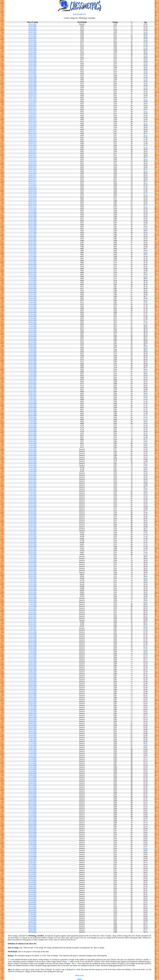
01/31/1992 (33, 497)
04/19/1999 (33, 684)
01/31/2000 (33, 765)
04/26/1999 (33, 686)
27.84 (146, 48)
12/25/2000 (33, 858)
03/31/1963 (33, 36)
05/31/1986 (33, 362)
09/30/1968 (33, 80)
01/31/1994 (33, 537)
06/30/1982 (33, 268)
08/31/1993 (33, 529)
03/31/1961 (33, 24)
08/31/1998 (33, 646)
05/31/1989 (33, 433)
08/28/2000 (33, 825)
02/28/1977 (33, 175)
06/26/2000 (33, 807)
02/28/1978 (33, 187)
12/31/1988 (33, 423)
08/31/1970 (33, 98)
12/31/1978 (33, 197)
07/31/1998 (33, 644)
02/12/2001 (33, 872)
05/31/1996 (33, 592)
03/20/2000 (33, 779)
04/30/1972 (33, 117)
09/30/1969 (33, 88)
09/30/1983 (33, 298)
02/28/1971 (33, 104)
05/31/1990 (33, 457)
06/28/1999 (33, 703)
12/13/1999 (33, 751)
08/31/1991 (33, 487)
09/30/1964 (33, 48)
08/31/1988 (33, 415)
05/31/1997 (33, 616)
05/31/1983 (33, 290)
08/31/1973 (33, 133)
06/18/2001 (33, 908)
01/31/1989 (33, 425)
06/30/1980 (33, 221)
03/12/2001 (33, 880)
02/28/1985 (33, 332)
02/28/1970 (33, 92)
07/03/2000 (33, 809)
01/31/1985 (33, 330)
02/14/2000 (33, 769)
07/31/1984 (33, 318)
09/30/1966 (33, 64)
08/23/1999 (33, 719)
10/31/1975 (33, 159)
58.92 (146, 578)
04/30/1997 (33, 614)
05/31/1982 (33, 266)
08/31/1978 (33, 193)
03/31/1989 (33, 429)
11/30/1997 (32, 628)
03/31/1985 (33, 334)
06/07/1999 (33, 698)
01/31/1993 (33, 515)
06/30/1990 (33, 459)
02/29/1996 (33, 586)
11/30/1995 (32, 580)
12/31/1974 (33, 149)
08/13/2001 (33, 924)
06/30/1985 (33, 340)
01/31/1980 (33, 211)
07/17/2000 (33, 813)
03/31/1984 (33, 310)
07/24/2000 (33, 815)
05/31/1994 (33, 545)
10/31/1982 (33, 276)
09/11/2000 (32, 829)
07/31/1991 (33, 485)
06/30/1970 (33, 96)
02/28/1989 (33, 427)
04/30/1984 (33, 312)
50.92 (146, 396)
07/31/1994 (33, 549)
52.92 (146, 443)
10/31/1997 (33, 626)
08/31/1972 (33, 121)
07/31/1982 (33, 270)
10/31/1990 (33, 467)
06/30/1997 (33, 618)
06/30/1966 (33, 62)
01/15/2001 (33, 864)
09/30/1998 (33, 648)
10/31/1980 (33, 229)
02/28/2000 (33, 773)
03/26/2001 (33, 884)
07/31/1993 (33, 527)
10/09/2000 (33, 837)
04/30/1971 (33, 106)
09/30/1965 (33, 56)
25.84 (146, 32)
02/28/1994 (33, 539)
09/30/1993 (33, 531)
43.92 (146, 229)
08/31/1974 (33, 145)
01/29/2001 (33, 868)
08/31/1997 (33, 622)
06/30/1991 (33, 483)
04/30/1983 (33, 288)
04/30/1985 (33, 336)
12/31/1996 (33, 606)
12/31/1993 (33, 535)
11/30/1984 (32, 326)
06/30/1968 (33, 78)
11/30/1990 (32, 469)
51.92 (146, 419)
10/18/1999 (33, 735)
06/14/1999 (33, 700)
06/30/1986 (33, 364)
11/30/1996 (32, 604)
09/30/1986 (33, 370)
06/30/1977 (33, 179)
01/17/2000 (33, 761)
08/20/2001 (33, 926)
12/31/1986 (33, 376)
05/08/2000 (33, 793)
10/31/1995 (33, 578)
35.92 (146, 123)
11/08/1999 (32, 741)
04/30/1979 (33, 201)
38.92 (146, 159)
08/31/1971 (33, 110)
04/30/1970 (33, 94)
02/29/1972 (33, 115)
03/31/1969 (33, 84)
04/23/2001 (33, 892)
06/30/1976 (33, 167)
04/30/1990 (33, 455)
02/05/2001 (33, 870)
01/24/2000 (33, 763)
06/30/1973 (33, 131)
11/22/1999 (32, 745)
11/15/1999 (32, 743)
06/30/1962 (33, 30)
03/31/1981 (33, 239)
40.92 (146, 183)
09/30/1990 (33, 465)
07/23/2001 (33, 918)
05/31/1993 (33, 523)
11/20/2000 (32, 849)
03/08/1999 (33, 672)
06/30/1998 (33, 642)
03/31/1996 (33, 588)
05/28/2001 (33, 902)
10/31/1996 (33, 602)
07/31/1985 (33, 342)
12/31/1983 (33, 304)
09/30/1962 (33, 32)
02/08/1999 (33, 664)
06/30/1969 (33, 86)
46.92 (146, 300)
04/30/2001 (33, 894)
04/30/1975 (33, 153)
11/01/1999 (32, 739)
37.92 (146, 147)
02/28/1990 (33, 451)
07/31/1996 (33, 596)
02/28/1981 (33, 237)
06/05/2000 (33, 801)
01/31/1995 (33, 560)
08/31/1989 (33, 439)
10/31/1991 (33, 491)
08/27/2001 (33, 928)
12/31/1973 (33, 137)
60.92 (146, 626)
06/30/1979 (33, 203)
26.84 (146, 40)
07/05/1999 (33, 705)
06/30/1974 (33, 143)
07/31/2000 (33, 817)
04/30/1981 (33, 241)
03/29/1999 (33, 678)
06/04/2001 (33, 904)
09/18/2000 (33, 831)
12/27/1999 (33, 755)
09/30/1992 (33, 513)
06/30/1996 (33, 594)
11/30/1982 (32, 278)
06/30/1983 (33, 292)
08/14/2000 (33, 821)
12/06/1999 (33, 749)
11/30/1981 (32, 255)
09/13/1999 (33, 725)
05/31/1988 (33, 409)
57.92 (146, 555)
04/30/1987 (33, 384)
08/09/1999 (33, 715)
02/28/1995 (33, 562)
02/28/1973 (33, 127)
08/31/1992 (33, 511)
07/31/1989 (33, 437)
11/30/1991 (32, 493)
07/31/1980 (33, 223)
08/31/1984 (33, 320)
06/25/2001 (33, 910)
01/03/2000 (33, 757)
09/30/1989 (33, 441)
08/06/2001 (33, 922)
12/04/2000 (33, 852)
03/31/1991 (33, 477)
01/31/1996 (33, 584)
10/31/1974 (33, 147)
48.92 (146, 348)
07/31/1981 (33, 247)
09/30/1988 (33, 417)
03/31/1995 (33, 564)
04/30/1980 (33, 217)
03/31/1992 (33, 501)
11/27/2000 (32, 850)
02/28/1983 (33, 284)
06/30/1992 (33, 507)
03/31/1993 (33, 519)
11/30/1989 (32, 445)
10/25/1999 (33, 737)
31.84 (146, 80)
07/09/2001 (33, 914)
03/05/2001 (33, 878)
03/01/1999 (33, 670)
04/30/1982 (33, 264)
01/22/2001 (33, 866)
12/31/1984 (33, 328)
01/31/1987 (33, 378)
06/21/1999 (33, 702)
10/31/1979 (33, 207)
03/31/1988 (33, 406)
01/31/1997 (33, 608)
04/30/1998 (33, 638)
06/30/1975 (33, 155)
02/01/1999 (33, 662)
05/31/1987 (33, 386)
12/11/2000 (32, 854)
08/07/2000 (33, 819)
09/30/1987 (33, 394)
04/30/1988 (33, 408)
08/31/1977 (33, 181)
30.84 (146, 72)
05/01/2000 (33, 791)
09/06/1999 (33, 723)
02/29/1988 (33, 404)
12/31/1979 (33, 209)
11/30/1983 (32, 302)
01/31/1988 (33, 402)
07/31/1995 (33, 572)
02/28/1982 (33, 261)
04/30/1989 (33, 431)
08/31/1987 (33, 392)
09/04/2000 (33, 827)
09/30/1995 (33, 576)
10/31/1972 (33, 123)
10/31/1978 (33, 195)
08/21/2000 (33, 823)
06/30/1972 (33, 119)
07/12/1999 (33, 707)
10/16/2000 (33, 839)
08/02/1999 (33, 713)
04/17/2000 (33, 787)
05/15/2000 (33, 795)
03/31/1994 (33, 541)
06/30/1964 (33, 46)
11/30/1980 (32, 231)
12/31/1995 (33, 582)
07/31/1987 (33, 390)
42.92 (146, 207)
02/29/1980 (33, 213)
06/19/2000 (33, 805)
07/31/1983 (33, 294)
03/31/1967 (33, 68)
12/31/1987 (33, 400)
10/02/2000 (33, 835)
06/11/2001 (32, 906)
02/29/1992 (33, 499)
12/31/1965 (33, 58)
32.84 (146, 88)
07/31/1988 (33, 413)
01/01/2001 (33, 860)
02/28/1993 (33, 517)
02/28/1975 (33, 151)
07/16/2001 (33, 916)
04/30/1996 (33, 590)
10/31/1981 (33, 253)
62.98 (146, 745)
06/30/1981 (33, 245)
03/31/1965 (33, 52)
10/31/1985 (33, 348)
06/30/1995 (33, 570)
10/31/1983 (33, 300)
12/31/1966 (33, 66)
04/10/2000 (33, 785)
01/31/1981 (33, 235)
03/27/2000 (33, 781)
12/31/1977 (33, 185)
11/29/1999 (32, 747)
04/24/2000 (33, 789)
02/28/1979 (33, 199)
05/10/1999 (33, 690)
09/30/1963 (33, 40)
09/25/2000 (33, 833)
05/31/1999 (33, 696)
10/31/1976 (33, 171)
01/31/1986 (33, 354)
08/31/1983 (33, 296)
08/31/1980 (33, 225)
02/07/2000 (33, 767)
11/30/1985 (32, 350)
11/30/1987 (32, 398)
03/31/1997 (33, 612)
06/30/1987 (33, 388)
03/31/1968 (33, 76)
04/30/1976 (33, 165)
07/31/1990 (33, 461)
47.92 (146, 324)
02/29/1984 (33, 308)
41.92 (146, 195)
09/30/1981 (33, 251)
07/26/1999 (33, 711)
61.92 (146, 650)
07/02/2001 (33, 912)
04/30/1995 (33, 566)
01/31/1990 (33, 449)
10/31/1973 (33, 135)
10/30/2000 (33, 843)
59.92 (146, 602)
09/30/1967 (33, 72)
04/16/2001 (33, 890)
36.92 (146, 135)
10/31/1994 (33, 555)
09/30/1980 (33, 227)
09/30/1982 (33, 274)
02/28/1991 (33, 475)
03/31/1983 (33, 286)
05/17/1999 (33, 692)
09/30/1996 (33, 600)
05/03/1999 (33, 688)
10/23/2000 (33, 841)
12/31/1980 (33, 233)
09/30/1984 (33, 322)
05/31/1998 (33, 640)
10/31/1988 (33, 419)
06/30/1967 (33, 70)
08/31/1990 (33, 463)
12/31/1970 (33, 102)
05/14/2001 (33, 898)
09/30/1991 (33, 489)
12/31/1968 (33, 82)
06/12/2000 (33, 803)
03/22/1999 (33, 676)
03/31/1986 (33, 358)
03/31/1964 (33, 44)
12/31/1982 (33, 280)
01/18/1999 (33, 658)
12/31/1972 (33, 125)
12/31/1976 (33, 173)
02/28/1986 (33, 356)
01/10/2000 (33, 759)
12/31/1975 (33, 161)
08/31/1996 (33, 598)
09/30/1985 (33, 346)
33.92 (146, 100)
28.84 (146, 56)
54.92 (146, 491)
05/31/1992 (33, 505)
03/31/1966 (33, 60)
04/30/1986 (33, 360)
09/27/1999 (33, 729)
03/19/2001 (33, 882)
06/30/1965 (33, 54)
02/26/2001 (33, 876)
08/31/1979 (33, 205)
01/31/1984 (33, 306)
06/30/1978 (33, 191)
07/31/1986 (33, 366)
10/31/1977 (33, 183)
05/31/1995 (33, 568)
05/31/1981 (33, 243)
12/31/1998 (33, 654)
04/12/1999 (33, 682)
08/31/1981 (33, 249)
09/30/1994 (33, 553)
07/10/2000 (33, 811)
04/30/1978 (33, 189)
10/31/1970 (33, 100)
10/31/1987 (33, 396)
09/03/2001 (33, 930)
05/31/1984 (33, 314)
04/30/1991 (33, 479)
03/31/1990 (33, 453)
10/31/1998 (33, 650)
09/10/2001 (33, 932)
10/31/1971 (33, 112)
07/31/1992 (33, 509)
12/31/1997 (33, 630)
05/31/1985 (33, 338)
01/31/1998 (33, 632)
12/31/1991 (33, 495)
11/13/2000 (32, 847)
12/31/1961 (33, 26)
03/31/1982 (33, 262)
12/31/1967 (33, 74)
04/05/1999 (33, 680)
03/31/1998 (33, 636)
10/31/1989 (33, 443)
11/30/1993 (32, 533)
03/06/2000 (33, 775)
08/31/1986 (33, 368)
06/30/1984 (33, 316)
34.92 (146, 112)
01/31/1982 (33, 259)
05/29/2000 (33, 799)
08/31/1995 (33, 574)
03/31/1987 (33, 382)
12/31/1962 (33, 34)
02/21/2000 (33, 771)
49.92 (146, 372)
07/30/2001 (33, 920)
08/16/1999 (33, 717)
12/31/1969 (33, 90)
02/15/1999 (33, 666)
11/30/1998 (32, 652)
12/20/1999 (33, 753)
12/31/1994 (33, 558)
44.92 (146, 253)
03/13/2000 (33, 777)
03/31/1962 (33, 28)
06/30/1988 (33, 411)
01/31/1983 (33, 282)
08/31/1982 (33, 272)
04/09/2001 (33, 888)
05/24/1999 (33, 694)
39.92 (146, 171)
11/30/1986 (32, 374)
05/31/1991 (33, 481)
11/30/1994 (32, 556)
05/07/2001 (33, 896)
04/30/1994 (33, 543)
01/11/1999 (32, 656)
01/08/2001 (33, 862)
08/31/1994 (33, 551)
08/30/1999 (33, 721)
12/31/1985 (33, 352)
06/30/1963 (33, 38)
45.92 (146, 276)
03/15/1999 (33, 674)
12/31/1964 (33, 50)
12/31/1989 (33, 447)
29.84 (146, 64)
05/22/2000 (33, 797)
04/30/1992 (33, 503)
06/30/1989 (33, 435)
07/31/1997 (33, 620)
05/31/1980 (33, 219)
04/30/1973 (33, 129)
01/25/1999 (33, 660)
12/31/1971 (33, 114)
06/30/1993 (33, 525)
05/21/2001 (33, 900)
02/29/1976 (33, 163)
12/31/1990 (33, 471)
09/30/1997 (33, 624)
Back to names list (79, 14)
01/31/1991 (33, 473)
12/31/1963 (33, 42)
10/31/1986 (33, 372)
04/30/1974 (33, 141)
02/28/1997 (33, 610)
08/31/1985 (33, 344)
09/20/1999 (33, 727)
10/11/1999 (32, 733)
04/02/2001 (33, 886)
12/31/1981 (33, 257)
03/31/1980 (33, 215)
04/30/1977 (33, 177)
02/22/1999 (33, 668)
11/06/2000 (32, 845)
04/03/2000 (33, 783)
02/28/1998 (33, 634)
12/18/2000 (33, 856)
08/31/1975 (33, 157)
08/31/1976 (33, 169)
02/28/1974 (33, 139)
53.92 (146, 467)
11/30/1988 (32, 421)
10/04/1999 (33, 731)
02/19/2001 (33, 874)
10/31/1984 (33, 324)
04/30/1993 (33, 521)
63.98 (146, 849)
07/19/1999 (33, 709)
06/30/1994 (33, 547)
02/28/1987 (33, 380)
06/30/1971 (33, 108)
